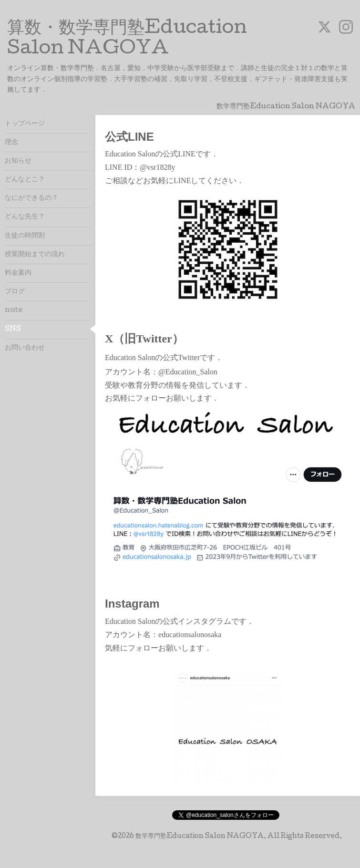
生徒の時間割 (25, 236)
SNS (13, 330)
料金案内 (18, 273)
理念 (11, 143)
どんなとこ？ (25, 180)
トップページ (25, 124)
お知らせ (18, 161)
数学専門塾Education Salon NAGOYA (200, 837)
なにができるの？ (31, 198)
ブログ (15, 292)
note (14, 310)
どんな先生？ (25, 217)
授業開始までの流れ (35, 255)
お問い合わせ (25, 348)
